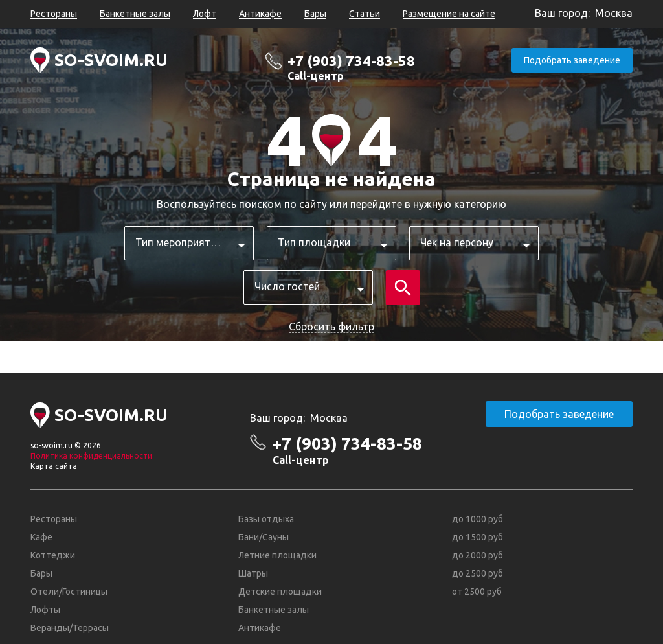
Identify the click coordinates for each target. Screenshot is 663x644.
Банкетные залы (135, 14)
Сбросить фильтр (331, 327)
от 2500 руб (477, 592)
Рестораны (54, 14)
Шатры (253, 573)
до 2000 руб (478, 555)
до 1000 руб (478, 519)
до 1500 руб (478, 537)
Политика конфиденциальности (91, 456)
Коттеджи (53, 555)
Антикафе (260, 14)
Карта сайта (54, 466)
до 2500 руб (478, 573)
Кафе (41, 537)
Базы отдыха (266, 519)
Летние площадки (277, 555)
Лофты (45, 610)
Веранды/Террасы (70, 628)
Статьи (365, 14)
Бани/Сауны (264, 537)
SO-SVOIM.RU (111, 60)
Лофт (205, 14)
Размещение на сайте (449, 14)
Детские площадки (280, 592)
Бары (315, 14)
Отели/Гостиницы (69, 592)
